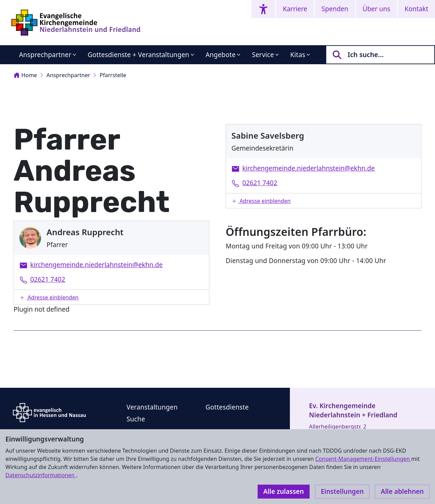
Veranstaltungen (152, 407)
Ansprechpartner (45, 55)
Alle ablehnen (402, 491)
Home (25, 75)
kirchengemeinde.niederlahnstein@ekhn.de (97, 265)
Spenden (335, 9)
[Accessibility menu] (263, 9)
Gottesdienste (227, 407)
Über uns (377, 9)
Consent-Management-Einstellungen (363, 459)
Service (263, 55)
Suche (136, 419)
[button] (111, 297)
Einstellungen (342, 491)
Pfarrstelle (113, 75)
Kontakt (416, 9)
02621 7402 (48, 279)
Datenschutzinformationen (41, 475)
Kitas (298, 55)
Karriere (295, 9)
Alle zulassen (284, 491)
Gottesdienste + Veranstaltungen (138, 55)
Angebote (221, 55)
